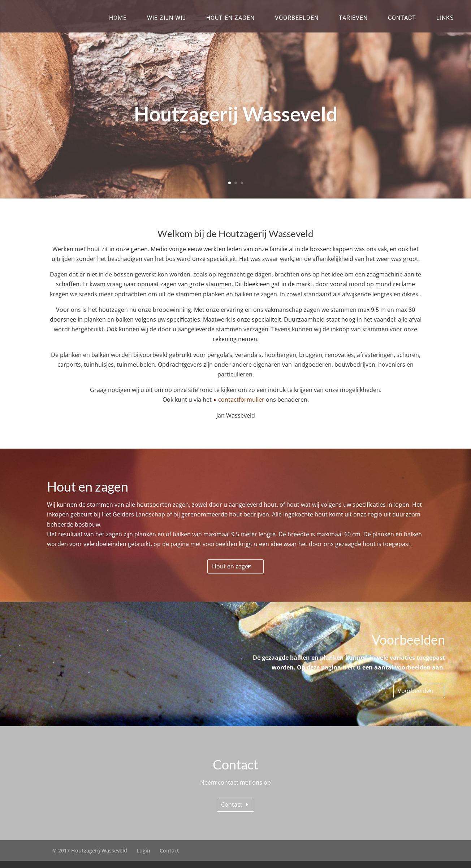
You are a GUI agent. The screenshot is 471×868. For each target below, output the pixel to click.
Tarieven (353, 18)
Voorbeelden (297, 18)
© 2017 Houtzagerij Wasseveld (90, 850)
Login (143, 850)
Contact (402, 18)
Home (118, 18)
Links (445, 18)
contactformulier (241, 400)
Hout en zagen (230, 18)
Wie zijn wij (167, 18)
